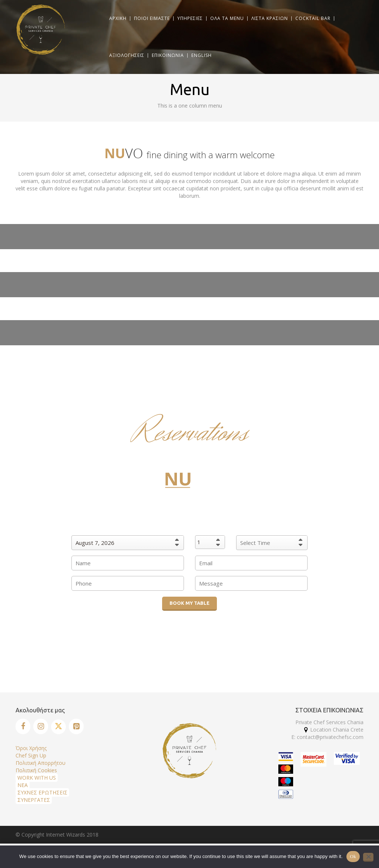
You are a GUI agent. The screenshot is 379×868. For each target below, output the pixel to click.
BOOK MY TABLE (189, 603)
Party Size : (210, 530)
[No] (368, 857)
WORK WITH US (37, 778)
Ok (353, 856)
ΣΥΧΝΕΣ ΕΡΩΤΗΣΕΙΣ (42, 792)
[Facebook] (23, 726)
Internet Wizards (66, 835)
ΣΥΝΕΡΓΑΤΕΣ (34, 800)
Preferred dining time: (272, 530)
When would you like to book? (128, 530)
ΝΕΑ (23, 785)
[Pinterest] (76, 726)
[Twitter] (58, 727)
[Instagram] (41, 726)
